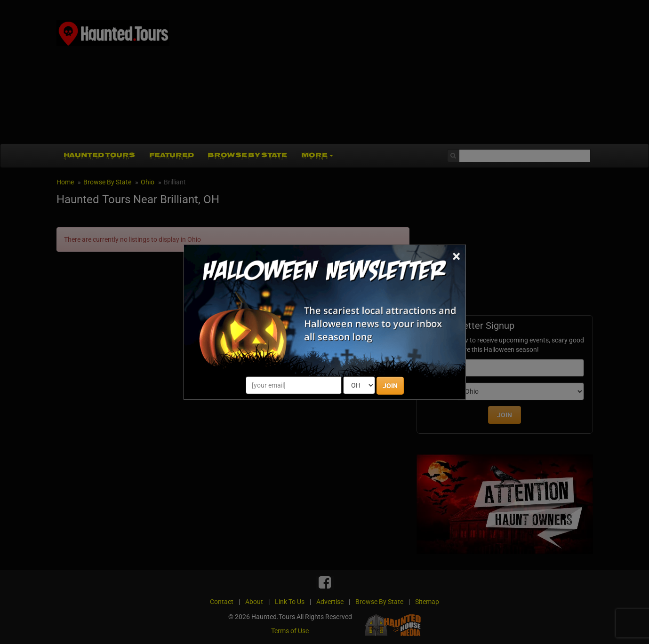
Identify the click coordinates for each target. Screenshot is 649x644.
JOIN (390, 386)
